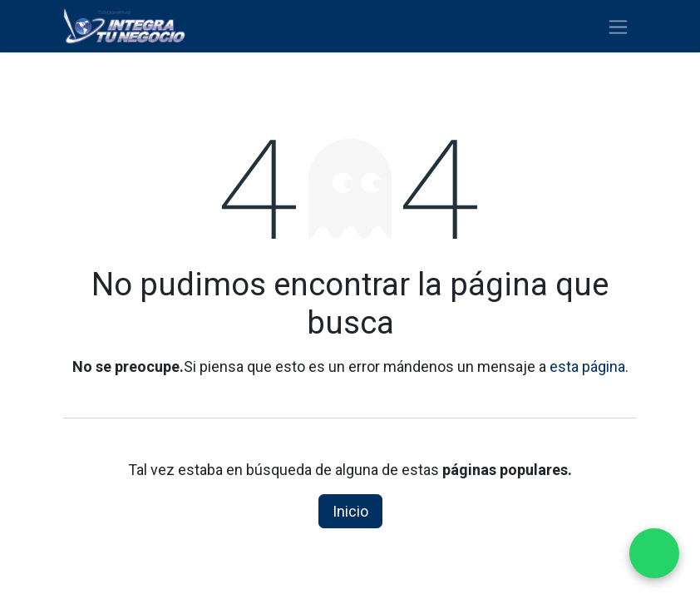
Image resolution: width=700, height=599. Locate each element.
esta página (587, 366)
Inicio (350, 511)
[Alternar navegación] (618, 26)
